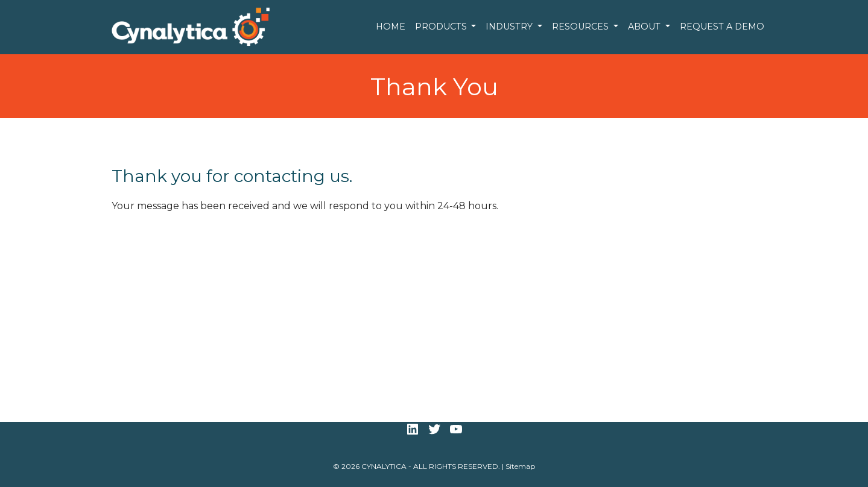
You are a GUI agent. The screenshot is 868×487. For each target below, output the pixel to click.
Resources (581, 27)
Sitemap (520, 466)
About (645, 27)
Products (442, 27)
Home (391, 27)
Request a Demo (722, 27)
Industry (510, 27)
